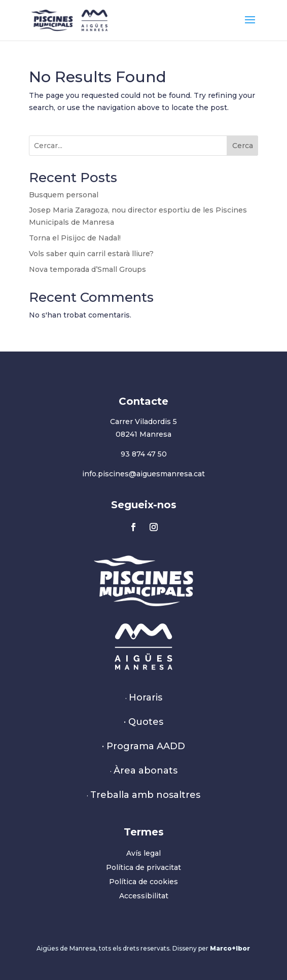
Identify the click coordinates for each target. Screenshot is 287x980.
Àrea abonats (146, 771)
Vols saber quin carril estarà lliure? (91, 254)
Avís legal (143, 853)
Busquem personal (64, 195)
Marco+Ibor (230, 948)
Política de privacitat (143, 867)
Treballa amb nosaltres (145, 795)
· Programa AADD (143, 746)
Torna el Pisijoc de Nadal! (75, 238)
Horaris (146, 697)
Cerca (243, 146)
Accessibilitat (144, 896)
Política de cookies (143, 882)
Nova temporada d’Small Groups (87, 269)
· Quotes (143, 722)
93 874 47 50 (144, 454)
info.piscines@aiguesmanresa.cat (143, 474)
